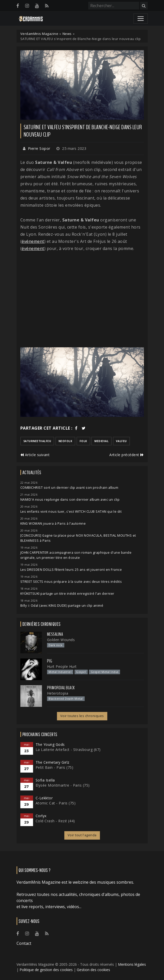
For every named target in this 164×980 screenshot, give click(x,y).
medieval (101, 441)
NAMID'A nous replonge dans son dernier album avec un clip (70, 500)
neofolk (65, 441)
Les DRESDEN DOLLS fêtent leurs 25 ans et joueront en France (71, 570)
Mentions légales (132, 964)
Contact (24, 943)
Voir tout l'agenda (82, 835)
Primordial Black (61, 688)
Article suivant (35, 455)
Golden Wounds (61, 640)
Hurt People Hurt (62, 666)
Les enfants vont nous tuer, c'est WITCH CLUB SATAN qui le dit (71, 512)
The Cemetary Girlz (53, 762)
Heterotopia (58, 693)
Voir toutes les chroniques (82, 716)
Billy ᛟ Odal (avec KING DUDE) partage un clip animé (62, 606)
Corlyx (41, 816)
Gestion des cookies (93, 970)
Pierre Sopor (39, 148)
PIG (50, 661)
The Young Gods (50, 744)
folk (83, 441)
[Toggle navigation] (141, 19)
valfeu (121, 441)
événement (33, 241)
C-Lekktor (44, 798)
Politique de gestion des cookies (46, 970)
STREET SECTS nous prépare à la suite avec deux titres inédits (71, 582)
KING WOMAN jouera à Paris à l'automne (53, 524)
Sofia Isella (45, 780)
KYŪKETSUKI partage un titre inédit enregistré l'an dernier (67, 594)
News (67, 34)
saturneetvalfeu (37, 441)
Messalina (55, 634)
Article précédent (127, 455)
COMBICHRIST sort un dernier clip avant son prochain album (69, 488)
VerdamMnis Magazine (39, 34)
